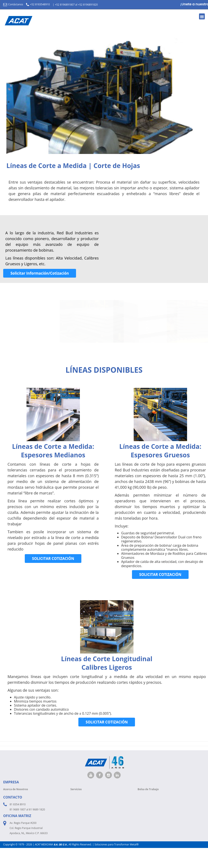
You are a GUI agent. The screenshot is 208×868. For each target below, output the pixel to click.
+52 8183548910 (38, 4)
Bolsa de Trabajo (148, 789)
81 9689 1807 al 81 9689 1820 (27, 809)
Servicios (76, 789)
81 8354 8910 (18, 804)
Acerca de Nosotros (16, 789)
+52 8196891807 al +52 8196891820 (76, 5)
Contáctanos (13, 4)
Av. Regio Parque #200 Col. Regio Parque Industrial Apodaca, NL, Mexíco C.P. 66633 (29, 828)
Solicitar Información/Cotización (40, 273)
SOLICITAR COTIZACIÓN (53, 559)
